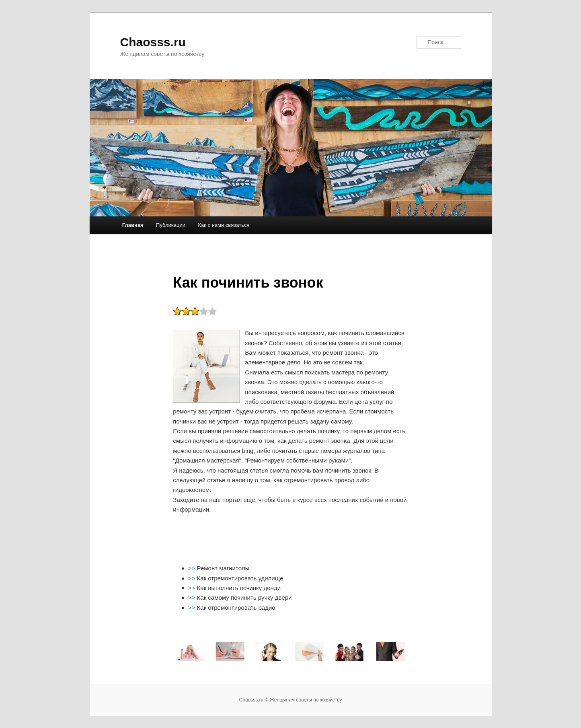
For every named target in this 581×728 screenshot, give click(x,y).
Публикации (171, 225)
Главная (133, 225)
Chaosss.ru (153, 42)
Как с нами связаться (224, 225)
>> (193, 568)
